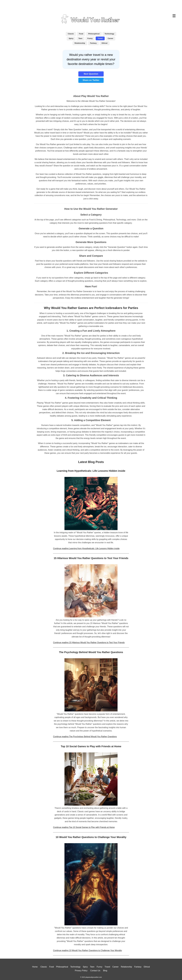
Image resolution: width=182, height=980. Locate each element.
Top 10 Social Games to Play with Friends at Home (91, 746)
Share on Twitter (91, 80)
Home (35, 967)
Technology (109, 34)
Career (110, 38)
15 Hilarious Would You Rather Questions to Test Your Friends (91, 558)
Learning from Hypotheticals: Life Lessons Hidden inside (91, 471)
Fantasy (93, 43)
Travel (100, 38)
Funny (90, 38)
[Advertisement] (91, 6)
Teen (80, 38)
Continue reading (86, 548)
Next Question (91, 74)
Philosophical (94, 34)
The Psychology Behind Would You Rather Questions (91, 652)
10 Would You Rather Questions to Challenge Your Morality (91, 837)
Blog (105, 971)
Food (81, 34)
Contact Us (95, 971)
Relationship (80, 43)
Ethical (105, 43)
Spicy (71, 38)
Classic (71, 34)
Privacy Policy (81, 971)
